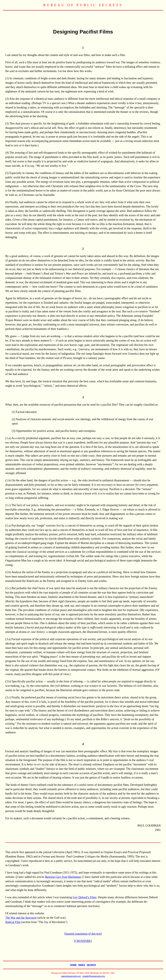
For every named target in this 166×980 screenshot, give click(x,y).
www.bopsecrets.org (71, 976)
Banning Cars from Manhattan (63, 877)
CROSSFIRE (83, 941)
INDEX (82, 965)
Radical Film (13, 922)
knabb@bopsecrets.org (94, 976)
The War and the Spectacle (21, 918)
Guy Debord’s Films (85, 897)
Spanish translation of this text (83, 934)
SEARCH (91, 965)
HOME (73, 965)
